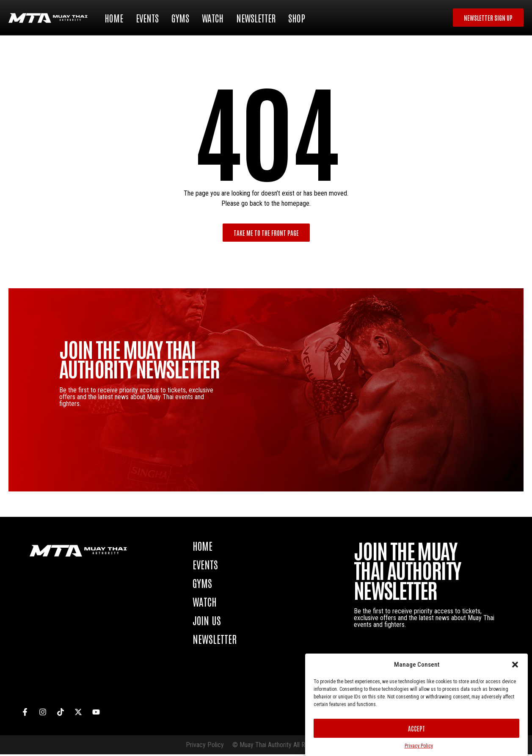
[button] (515, 665)
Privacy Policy (419, 746)
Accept (416, 728)
